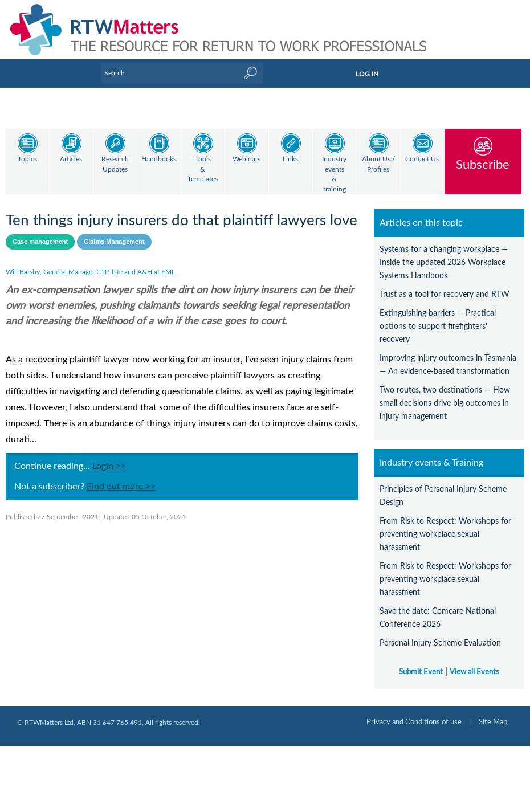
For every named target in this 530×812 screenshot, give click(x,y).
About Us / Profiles (378, 164)
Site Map (493, 712)
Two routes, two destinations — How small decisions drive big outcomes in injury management (445, 393)
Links (290, 159)
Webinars (246, 159)
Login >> (109, 456)
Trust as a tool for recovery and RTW (445, 285)
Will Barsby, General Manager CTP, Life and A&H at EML (90, 262)
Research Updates (115, 164)
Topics (27, 159)
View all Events (474, 662)
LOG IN (367, 74)
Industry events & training (334, 174)
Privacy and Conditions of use (414, 712)
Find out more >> (121, 477)
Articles (71, 159)
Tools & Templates (203, 169)
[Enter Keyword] (182, 73)
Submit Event (421, 662)
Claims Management (114, 232)
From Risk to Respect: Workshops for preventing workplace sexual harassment (445, 525)
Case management (40, 232)
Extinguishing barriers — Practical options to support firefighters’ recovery (438, 317)
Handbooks (159, 159)
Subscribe (483, 164)
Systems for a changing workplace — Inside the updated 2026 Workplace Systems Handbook (444, 253)
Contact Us (422, 159)
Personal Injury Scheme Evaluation (440, 633)
